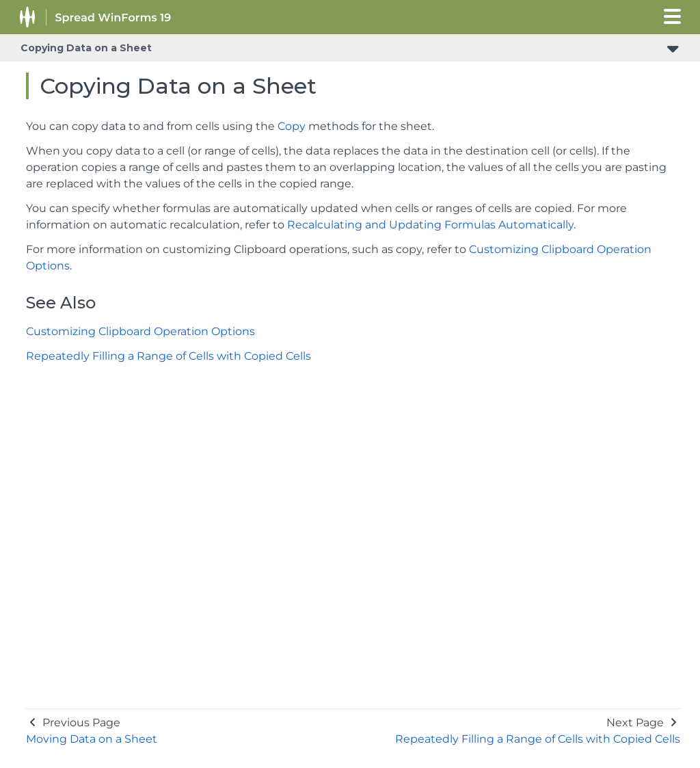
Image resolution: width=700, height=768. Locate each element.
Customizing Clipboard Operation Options (140, 331)
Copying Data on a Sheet (86, 48)
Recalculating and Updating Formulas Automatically (430, 225)
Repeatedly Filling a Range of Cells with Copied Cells (169, 356)
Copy (292, 126)
